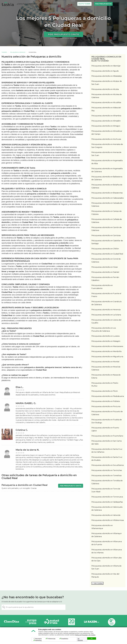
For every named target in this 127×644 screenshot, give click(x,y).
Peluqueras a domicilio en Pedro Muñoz (105, 385)
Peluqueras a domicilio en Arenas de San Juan (106, 154)
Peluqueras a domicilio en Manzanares (107, 346)
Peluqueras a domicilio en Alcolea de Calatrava (107, 96)
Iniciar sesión (120, 4)
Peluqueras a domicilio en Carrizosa (106, 235)
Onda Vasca (112, 622)
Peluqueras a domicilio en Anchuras (106, 139)
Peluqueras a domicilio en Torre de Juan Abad (106, 490)
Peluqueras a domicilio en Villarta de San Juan (106, 567)
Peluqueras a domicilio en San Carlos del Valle (107, 442)
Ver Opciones (80, 639)
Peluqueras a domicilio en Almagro (106, 126)
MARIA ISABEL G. (26, 403)
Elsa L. (20, 387)
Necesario (38, 639)
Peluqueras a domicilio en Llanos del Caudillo (106, 321)
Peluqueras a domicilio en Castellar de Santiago (107, 242)
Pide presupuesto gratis (63, 34)
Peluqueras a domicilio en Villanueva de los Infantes (107, 551)
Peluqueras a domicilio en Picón (105, 391)
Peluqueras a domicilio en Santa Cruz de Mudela (107, 459)
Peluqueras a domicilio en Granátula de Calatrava (106, 303)
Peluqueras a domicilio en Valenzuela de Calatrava (107, 509)
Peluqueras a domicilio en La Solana (106, 315)
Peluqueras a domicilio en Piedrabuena (108, 396)
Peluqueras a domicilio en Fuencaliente (102, 287)
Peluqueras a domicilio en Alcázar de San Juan (107, 83)
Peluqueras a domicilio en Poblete (106, 401)
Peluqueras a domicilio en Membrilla (106, 351)
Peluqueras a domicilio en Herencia (106, 310)
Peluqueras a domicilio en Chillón (105, 249)
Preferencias (51, 639)
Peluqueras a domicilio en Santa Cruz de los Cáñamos (107, 451)
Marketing (38, 640)
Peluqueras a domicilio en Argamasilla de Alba (107, 162)
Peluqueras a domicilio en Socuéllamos (108, 465)
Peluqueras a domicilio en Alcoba (105, 89)
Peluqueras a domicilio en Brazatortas (107, 193)
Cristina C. (22, 430)
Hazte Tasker (84, 4)
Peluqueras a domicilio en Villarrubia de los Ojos (106, 559)
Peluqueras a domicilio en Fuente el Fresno (106, 295)
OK (92, 638)
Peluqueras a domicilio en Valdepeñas (107, 502)
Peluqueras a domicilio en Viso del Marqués (105, 575)
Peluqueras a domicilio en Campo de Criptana (106, 213)
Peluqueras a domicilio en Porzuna (106, 406)
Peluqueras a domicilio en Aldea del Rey (106, 109)
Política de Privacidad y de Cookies (85, 635)
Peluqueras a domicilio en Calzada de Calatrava (107, 205)
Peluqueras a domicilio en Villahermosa (108, 520)
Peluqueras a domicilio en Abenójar (106, 66)
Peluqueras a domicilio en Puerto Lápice (105, 429)
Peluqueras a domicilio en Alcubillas (106, 102)
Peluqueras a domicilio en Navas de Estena (106, 376)
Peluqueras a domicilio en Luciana (105, 336)
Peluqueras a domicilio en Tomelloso (107, 476)
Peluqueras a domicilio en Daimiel (105, 272)
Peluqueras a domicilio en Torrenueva (107, 497)
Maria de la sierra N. (27, 450)
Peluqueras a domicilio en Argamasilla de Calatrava (107, 170)
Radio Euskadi (52, 622)
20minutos (72, 622)
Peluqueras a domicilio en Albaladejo (107, 76)
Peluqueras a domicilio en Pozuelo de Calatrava (107, 413)
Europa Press (32, 622)
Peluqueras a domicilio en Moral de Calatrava (106, 368)
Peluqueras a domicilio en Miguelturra (107, 357)
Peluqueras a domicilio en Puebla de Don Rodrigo (107, 421)
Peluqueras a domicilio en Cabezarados (108, 198)
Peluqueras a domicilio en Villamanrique (102, 527)
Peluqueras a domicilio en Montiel (105, 362)
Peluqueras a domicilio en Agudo (105, 71)
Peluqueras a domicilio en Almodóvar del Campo (107, 133)
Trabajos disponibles (49, 4)
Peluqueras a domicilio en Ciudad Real (107, 254)
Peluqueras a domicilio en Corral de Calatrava (106, 260)
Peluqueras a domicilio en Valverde (106, 515)
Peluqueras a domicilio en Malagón (106, 341)
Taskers (4, 52)
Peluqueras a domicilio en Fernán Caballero (105, 279)
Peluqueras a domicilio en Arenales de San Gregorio (107, 146)
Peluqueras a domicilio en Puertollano (107, 436)
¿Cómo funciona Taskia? (27, 4)
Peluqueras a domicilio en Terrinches (107, 470)
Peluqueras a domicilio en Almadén (106, 121)
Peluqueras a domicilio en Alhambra (106, 116)
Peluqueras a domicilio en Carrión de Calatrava (107, 229)
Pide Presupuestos (103, 4)
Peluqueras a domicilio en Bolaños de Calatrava (107, 186)
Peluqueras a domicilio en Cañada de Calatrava (107, 221)
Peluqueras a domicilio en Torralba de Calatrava (107, 482)
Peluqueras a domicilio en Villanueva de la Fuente (107, 543)
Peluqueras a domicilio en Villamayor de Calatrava (107, 535)
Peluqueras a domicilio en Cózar (105, 267)
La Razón (92, 622)
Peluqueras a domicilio (18, 52)
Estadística (65, 639)
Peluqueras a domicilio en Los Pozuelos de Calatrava (104, 329)
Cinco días (12, 622)
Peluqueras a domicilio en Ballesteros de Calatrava (107, 178)
